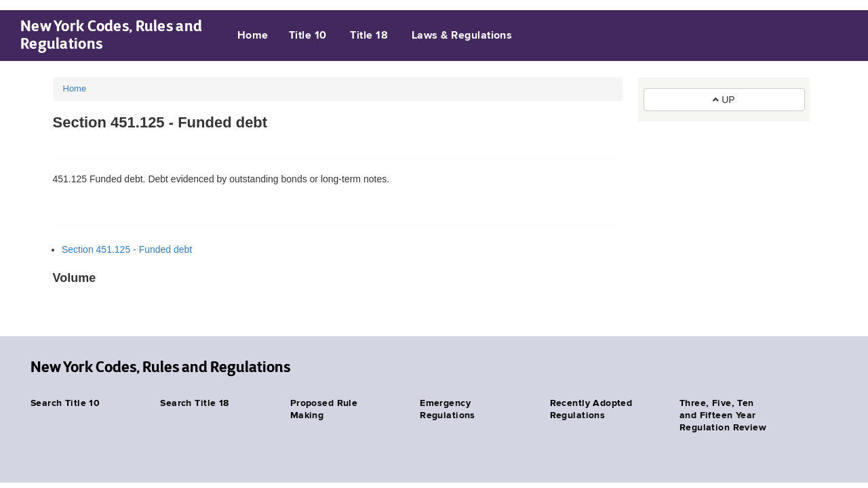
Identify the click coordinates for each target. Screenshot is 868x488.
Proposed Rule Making (324, 409)
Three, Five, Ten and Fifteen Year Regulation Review (723, 415)
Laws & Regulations (462, 36)
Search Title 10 (65, 403)
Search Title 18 (194, 403)
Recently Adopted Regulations (591, 409)
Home (253, 36)
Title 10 (308, 36)
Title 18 (369, 36)
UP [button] (724, 100)
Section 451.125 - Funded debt (127, 249)
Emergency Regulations (448, 409)
